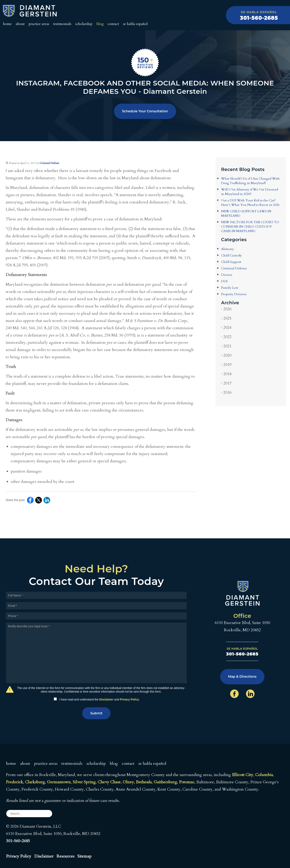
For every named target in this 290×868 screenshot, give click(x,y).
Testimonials (62, 24)
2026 (226, 309)
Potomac (187, 782)
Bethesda (144, 782)
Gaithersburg (165, 782)
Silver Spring (84, 782)
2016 (226, 392)
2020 (226, 355)
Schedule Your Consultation (145, 111)
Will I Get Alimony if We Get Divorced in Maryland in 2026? (250, 192)
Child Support (231, 262)
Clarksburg (35, 782)
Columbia (264, 775)
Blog (100, 24)
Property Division (234, 294)
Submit (96, 713)
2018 (226, 374)
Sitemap (84, 856)
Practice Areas (39, 24)
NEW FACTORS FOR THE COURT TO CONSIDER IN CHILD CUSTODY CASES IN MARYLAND (250, 227)
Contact (113, 24)
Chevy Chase (109, 782)
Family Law (230, 288)
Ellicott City (243, 775)
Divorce (227, 275)
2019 (226, 365)
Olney (128, 782)
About (20, 24)
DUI (224, 281)
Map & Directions (242, 677)
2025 (226, 318)
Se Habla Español (135, 24)
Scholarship (84, 24)
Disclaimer (106, 699)
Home (7, 24)
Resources (65, 856)
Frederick (14, 782)
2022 (226, 337)
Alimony (228, 249)
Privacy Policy (129, 699)
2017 (226, 383)
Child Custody (231, 255)
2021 (226, 346)
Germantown (59, 782)
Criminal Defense (49, 163)
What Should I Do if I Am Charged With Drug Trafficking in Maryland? (250, 181)
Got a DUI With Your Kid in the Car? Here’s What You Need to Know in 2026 (250, 203)
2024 (226, 328)
